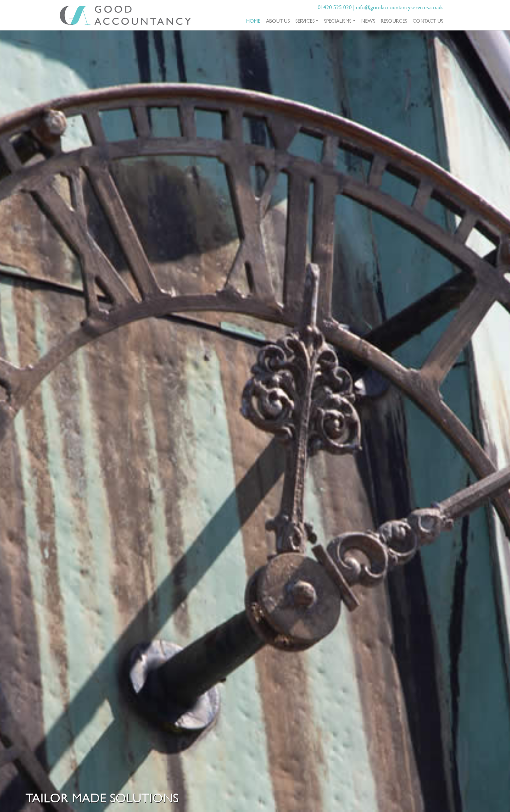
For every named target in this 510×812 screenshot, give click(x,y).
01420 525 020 (335, 7)
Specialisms (338, 21)
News (368, 21)
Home (255, 20)
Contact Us (428, 21)
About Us (278, 21)
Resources (394, 21)
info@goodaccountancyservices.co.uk (399, 7)
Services (305, 21)
